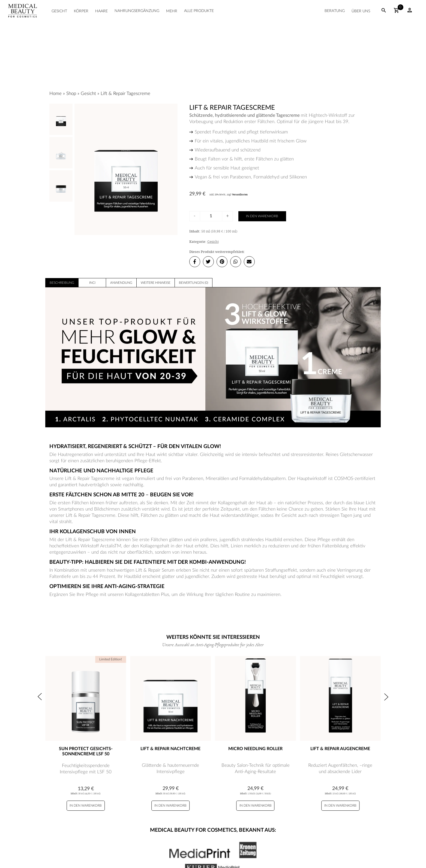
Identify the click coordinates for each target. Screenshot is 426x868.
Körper (81, 11)
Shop (71, 93)
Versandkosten (240, 195)
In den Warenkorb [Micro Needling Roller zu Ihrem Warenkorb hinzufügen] (256, 806)
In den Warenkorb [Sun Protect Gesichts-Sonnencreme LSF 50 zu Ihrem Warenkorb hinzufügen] (86, 806)
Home (55, 93)
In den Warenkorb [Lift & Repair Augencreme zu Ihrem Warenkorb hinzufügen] (340, 806)
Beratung (335, 11)
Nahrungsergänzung (137, 11)
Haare (101, 11)
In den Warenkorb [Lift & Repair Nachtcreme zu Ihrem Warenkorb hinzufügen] (170, 806)
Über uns (361, 11)
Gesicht (59, 11)
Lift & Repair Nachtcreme (170, 749)
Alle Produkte (199, 11)
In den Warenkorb (262, 216)
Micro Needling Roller (255, 749)
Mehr (172, 11)
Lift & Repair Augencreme (340, 749)
